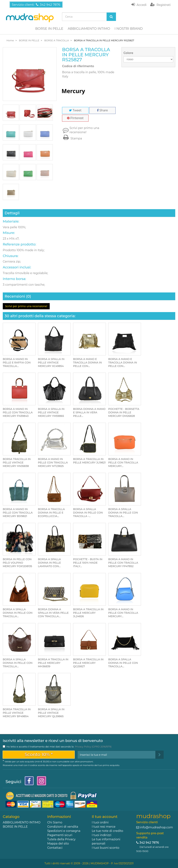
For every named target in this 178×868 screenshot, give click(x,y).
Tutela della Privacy (61, 839)
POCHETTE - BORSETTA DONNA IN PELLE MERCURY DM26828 (124, 412)
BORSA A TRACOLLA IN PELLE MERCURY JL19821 (89, 461)
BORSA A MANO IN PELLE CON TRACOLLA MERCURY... (123, 463)
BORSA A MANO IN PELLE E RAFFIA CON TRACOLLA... (17, 363)
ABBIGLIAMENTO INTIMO (89, 29)
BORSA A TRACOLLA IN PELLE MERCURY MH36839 (53, 663)
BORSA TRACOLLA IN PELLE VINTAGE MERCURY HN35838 (17, 463)
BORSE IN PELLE (49, 29)
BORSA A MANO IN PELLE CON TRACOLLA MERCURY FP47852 (123, 563)
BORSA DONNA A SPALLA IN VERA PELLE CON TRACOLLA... (53, 613)
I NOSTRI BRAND (129, 29)
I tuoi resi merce (104, 827)
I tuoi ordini (100, 822)
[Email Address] (116, 755)
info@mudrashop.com (156, 827)
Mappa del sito (58, 844)
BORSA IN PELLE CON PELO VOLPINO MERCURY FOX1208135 (17, 563)
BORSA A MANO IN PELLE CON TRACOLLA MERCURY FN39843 (18, 412)
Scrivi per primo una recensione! (84, 130)
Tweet (75, 110)
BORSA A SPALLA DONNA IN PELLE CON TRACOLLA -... (88, 513)
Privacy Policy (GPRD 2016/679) (93, 747)
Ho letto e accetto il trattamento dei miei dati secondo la (59, 747)
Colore (129, 53)
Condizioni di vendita (63, 827)
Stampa (72, 138)
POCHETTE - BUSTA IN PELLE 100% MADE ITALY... (88, 563)
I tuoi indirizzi (102, 835)
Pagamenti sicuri (60, 835)
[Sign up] (160, 755)
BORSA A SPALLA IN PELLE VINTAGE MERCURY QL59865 (51, 713)
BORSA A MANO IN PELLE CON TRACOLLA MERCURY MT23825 (53, 463)
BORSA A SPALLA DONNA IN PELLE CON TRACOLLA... (123, 513)
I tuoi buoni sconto (106, 848)
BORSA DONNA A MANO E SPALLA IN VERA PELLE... (89, 412)
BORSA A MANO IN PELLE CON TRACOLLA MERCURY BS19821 (18, 513)
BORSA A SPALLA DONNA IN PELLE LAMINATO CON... (49, 563)
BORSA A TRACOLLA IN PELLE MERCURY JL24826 (88, 613)
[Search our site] (84, 17)
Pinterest (75, 118)
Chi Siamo (55, 822)
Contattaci (55, 848)
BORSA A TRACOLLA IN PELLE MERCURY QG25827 (88, 663)
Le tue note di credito (108, 831)
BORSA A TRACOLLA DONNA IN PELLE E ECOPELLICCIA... (51, 513)
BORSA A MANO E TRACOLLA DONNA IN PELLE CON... (87, 363)
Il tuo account (105, 817)
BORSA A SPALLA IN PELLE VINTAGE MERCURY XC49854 (51, 363)
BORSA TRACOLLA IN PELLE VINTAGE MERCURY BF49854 (17, 713)
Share (102, 110)
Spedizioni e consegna (64, 831)
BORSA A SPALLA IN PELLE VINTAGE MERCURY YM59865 (51, 412)
